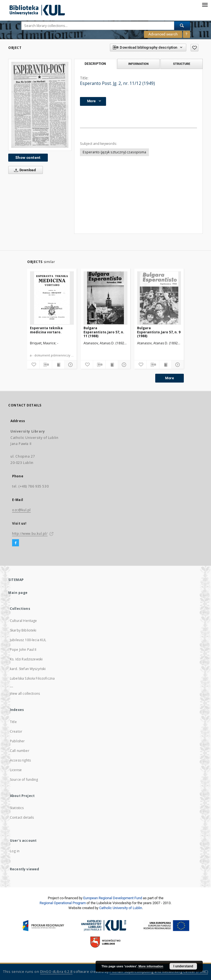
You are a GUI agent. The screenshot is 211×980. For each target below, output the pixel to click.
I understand (183, 966)
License (16, 770)
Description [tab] (95, 64)
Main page (18, 593)
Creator (16, 731)
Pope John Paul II (23, 650)
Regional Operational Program (63, 903)
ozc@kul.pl (21, 510)
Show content (28, 157)
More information (151, 966)
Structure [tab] (182, 64)
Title (13, 722)
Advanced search (163, 34)
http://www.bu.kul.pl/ (30, 534)
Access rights (20, 760)
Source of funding (24, 780)
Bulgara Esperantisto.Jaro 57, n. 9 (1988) (159, 332)
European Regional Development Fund (113, 898)
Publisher (17, 741)
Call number (20, 751)
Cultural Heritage (23, 621)
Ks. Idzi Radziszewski (26, 659)
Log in (15, 851)
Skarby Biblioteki (23, 630)
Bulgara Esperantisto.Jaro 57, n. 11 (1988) (104, 332)
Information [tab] (138, 64)
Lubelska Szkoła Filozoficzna (32, 678)
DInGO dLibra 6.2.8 (56, 972)
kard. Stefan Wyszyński (28, 669)
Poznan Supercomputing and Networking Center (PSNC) (159, 972)
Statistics (17, 808)
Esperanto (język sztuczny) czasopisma (114, 152)
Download (24, 170)
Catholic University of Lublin (121, 908)
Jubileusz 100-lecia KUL (28, 640)
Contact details (22, 817)
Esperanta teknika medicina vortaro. (46, 330)
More (170, 378)
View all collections (25, 694)
